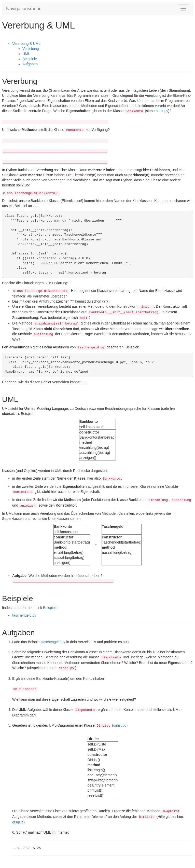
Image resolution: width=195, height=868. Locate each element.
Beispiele (30, 59)
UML (26, 54)
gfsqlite (18, 822)
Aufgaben (30, 64)
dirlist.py (120, 725)
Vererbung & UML (26, 44)
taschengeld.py (24, 615)
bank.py (162, 111)
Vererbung (31, 49)
